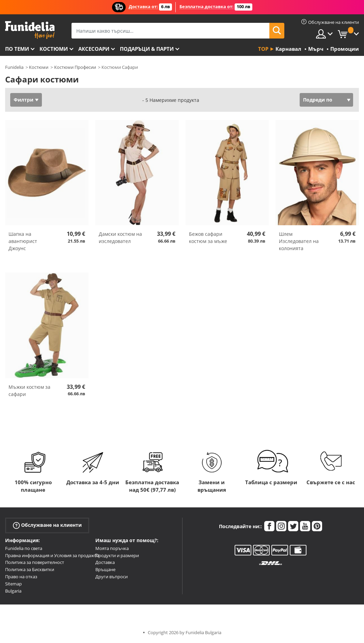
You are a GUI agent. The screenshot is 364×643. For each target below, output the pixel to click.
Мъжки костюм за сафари (29, 391)
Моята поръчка (112, 548)
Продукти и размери (117, 555)
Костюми (54, 49)
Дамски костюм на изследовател (120, 238)
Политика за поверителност (35, 562)
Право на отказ (21, 577)
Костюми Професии (75, 67)
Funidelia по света (24, 548)
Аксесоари (94, 49)
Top (263, 49)
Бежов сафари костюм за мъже (208, 238)
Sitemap (13, 584)
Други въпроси (112, 577)
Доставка (105, 562)
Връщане (105, 569)
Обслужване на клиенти (47, 525)
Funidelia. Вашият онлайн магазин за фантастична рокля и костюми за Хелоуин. (30, 30)
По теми (17, 49)
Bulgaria (13, 591)
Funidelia (14, 67)
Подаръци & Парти (147, 49)
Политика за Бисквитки (30, 569)
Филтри (23, 100)
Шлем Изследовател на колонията (299, 241)
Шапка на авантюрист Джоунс (23, 241)
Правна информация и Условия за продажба (52, 555)
